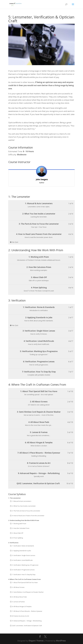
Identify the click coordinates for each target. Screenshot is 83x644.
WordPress (61, 641)
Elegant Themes (36, 641)
